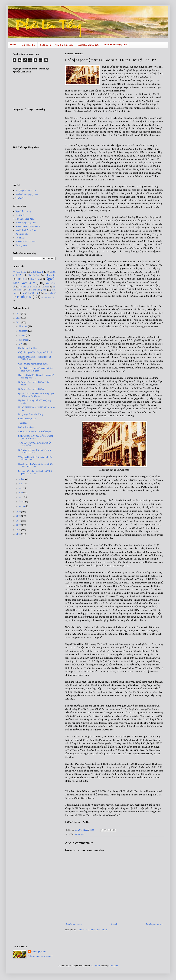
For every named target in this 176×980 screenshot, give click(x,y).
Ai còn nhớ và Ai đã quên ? (28, 226)
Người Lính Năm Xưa (88, 45)
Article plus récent (74, 924)
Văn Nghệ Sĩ (30, 293)
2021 (19, 322)
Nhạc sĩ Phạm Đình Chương (31, 389)
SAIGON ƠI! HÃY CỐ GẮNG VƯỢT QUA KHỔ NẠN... (36, 437)
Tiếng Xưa (21, 238)
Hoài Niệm (21, 215)
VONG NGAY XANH (26, 242)
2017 (19, 525)
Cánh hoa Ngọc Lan (27, 419)
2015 (19, 534)
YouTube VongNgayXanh (115, 45)
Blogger (114, 966)
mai (21, 488)
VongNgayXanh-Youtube (27, 190)
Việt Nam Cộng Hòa (36, 290)
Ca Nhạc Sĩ (45, 45)
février (22, 502)
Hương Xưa (21, 245)
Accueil (114, 924)
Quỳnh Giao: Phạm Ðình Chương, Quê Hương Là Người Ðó (36, 395)
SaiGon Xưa (79, 834)
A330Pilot (95, 966)
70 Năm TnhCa (19, 272)
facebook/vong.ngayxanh (27, 194)
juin (21, 484)
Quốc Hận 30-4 (28, 45)
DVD (21, 279)
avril (21, 493)
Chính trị (51, 275)
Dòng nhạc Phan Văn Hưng (31, 414)
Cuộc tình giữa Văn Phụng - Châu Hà (35, 352)
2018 (19, 521)
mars (21, 497)
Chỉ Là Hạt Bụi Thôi (28, 348)
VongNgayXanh (39, 952)
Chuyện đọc (33, 275)
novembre (23, 331)
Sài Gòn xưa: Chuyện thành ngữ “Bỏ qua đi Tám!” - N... (35, 472)
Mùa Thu (35, 279)
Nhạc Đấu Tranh (29, 287)
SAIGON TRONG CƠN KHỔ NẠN (35, 432)
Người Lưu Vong (23, 211)
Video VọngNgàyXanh (26, 223)
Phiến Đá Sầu (22, 234)
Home (13, 45)
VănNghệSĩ (50, 293)
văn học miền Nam (48, 297)
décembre (23, 326)
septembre (24, 340)
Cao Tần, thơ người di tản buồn (33, 364)
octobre (22, 335)
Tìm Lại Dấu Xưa (64, 45)
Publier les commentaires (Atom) (93, 930)
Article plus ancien (154, 924)
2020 (19, 512)
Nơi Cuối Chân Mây (25, 219)
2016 (19, 530)
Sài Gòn (45, 287)
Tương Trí (20, 198)
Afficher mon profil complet (41, 956)
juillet (22, 479)
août (21, 344)
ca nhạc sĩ (24, 297)
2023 (19, 314)
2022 (19, 318)
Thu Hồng (23, 423)
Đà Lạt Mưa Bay (26, 427)
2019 (19, 516)
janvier (22, 506)
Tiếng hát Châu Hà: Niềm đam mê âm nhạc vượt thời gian (35, 369)
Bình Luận (37, 272)
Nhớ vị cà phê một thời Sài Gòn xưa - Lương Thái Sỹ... (35, 451)
